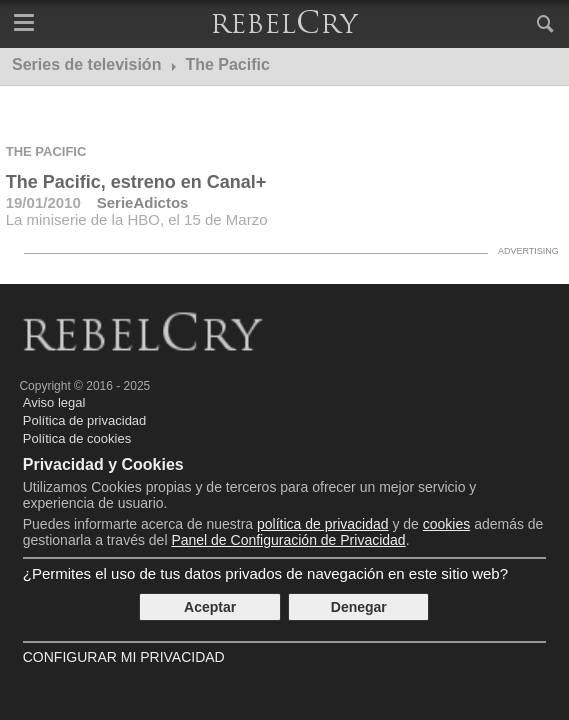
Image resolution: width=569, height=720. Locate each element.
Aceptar (210, 607)
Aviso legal (54, 402)
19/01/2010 (43, 202)
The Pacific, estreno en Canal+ (136, 182)
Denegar (359, 607)
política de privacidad (323, 524)
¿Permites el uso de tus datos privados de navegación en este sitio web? (265, 573)
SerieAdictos (143, 202)
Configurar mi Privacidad (124, 657)
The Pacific (46, 151)
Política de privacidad (85, 420)
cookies (446, 524)
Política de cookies (77, 438)
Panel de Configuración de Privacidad (288, 540)
